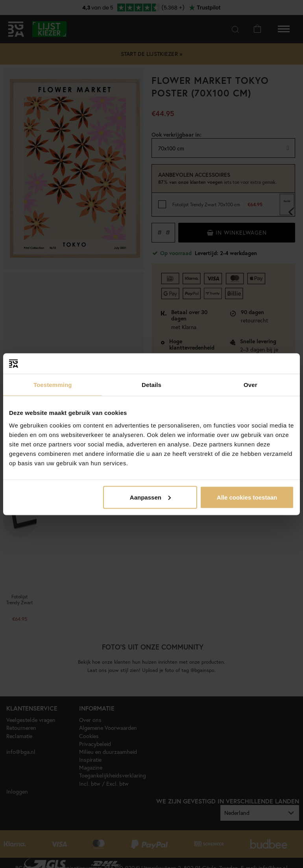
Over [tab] (250, 385)
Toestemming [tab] (53, 385)
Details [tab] (151, 385)
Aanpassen (150, 497)
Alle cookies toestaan (247, 497)
